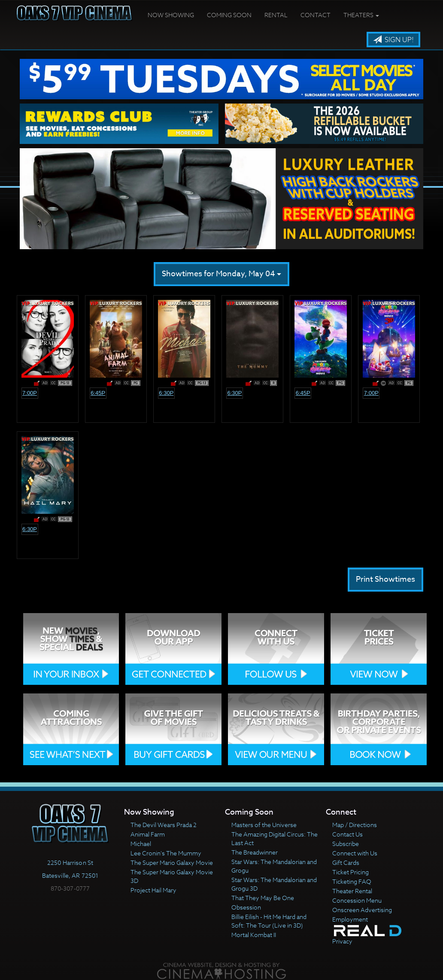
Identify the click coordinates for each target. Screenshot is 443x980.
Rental (276, 15)
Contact (316, 15)
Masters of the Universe (264, 825)
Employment (350, 919)
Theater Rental (352, 891)
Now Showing (171, 15)
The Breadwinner (255, 852)
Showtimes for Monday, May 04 (221, 274)
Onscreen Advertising (362, 910)
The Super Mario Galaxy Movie (172, 862)
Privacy (342, 941)
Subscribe (346, 844)
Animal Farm (148, 834)
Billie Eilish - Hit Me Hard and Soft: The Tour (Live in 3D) (269, 921)
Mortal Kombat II (254, 935)
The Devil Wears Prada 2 (164, 825)
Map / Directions (355, 825)
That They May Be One (263, 898)
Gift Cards (346, 862)
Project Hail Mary (153, 890)
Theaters (361, 15)
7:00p (30, 393)
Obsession (246, 907)
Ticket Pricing (350, 872)
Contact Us (347, 834)
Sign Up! (393, 40)
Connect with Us (355, 853)
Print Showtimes (385, 579)
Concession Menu (357, 900)
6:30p (166, 393)
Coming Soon (229, 15)
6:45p (98, 393)
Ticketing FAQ (352, 881)
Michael (141, 844)
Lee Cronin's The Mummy (166, 853)
